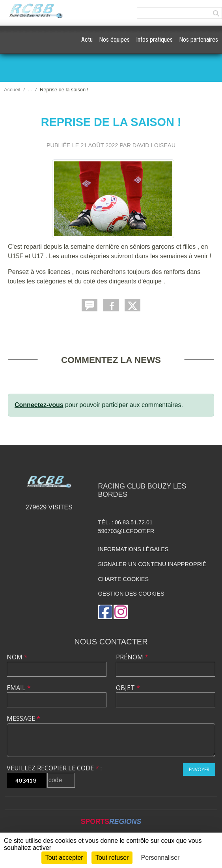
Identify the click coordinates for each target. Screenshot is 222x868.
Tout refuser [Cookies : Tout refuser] (112, 858)
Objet (128, 688)
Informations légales (133, 549)
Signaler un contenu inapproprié (152, 564)
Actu (87, 40)
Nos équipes (114, 40)
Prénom (132, 657)
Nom (17, 657)
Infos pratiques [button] (154, 40)
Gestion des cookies (131, 594)
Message (23, 718)
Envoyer (199, 769)
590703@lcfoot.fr (126, 531)
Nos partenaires (199, 40)
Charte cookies (123, 579)
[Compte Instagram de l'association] (121, 612)
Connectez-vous (39, 405)
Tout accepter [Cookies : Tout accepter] (64, 858)
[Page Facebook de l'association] (105, 612)
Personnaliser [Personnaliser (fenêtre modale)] (160, 858)
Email (19, 688)
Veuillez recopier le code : (54, 768)
